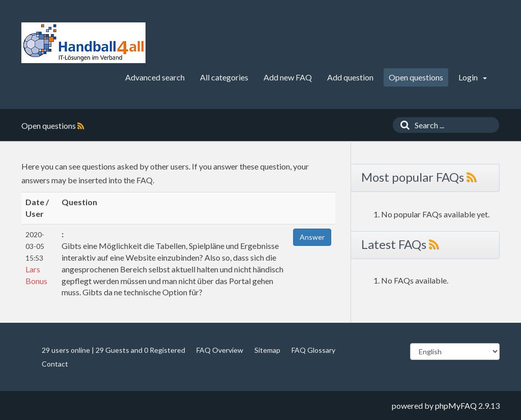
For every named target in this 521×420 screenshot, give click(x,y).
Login (473, 77)
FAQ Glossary (313, 350)
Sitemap (267, 350)
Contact (55, 364)
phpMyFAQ (456, 405)
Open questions (416, 77)
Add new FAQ (288, 77)
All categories (224, 77)
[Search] (402, 125)
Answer (312, 237)
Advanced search (155, 77)
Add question (350, 77)
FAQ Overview (220, 350)
